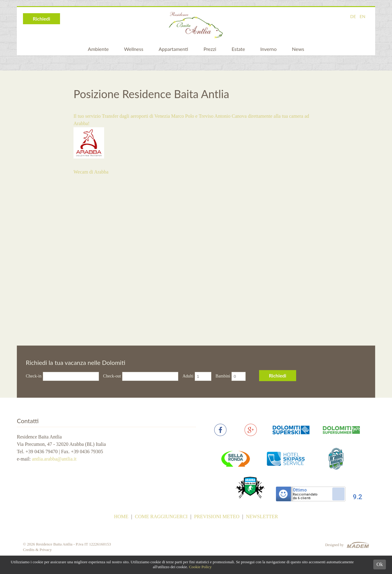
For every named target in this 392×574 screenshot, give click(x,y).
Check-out (112, 376)
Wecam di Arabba (91, 172)
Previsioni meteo (217, 517)
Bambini (223, 376)
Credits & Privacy (37, 550)
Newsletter (262, 517)
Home (121, 517)
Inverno (268, 49)
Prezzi (210, 49)
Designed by (334, 545)
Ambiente (98, 49)
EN (362, 16)
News (298, 49)
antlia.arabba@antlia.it (54, 459)
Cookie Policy (200, 567)
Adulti (188, 376)
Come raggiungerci (161, 517)
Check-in (34, 376)
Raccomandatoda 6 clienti (305, 496)
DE (353, 16)
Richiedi (41, 19)
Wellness (134, 49)
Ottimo (300, 490)
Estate (238, 49)
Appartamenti (173, 49)
